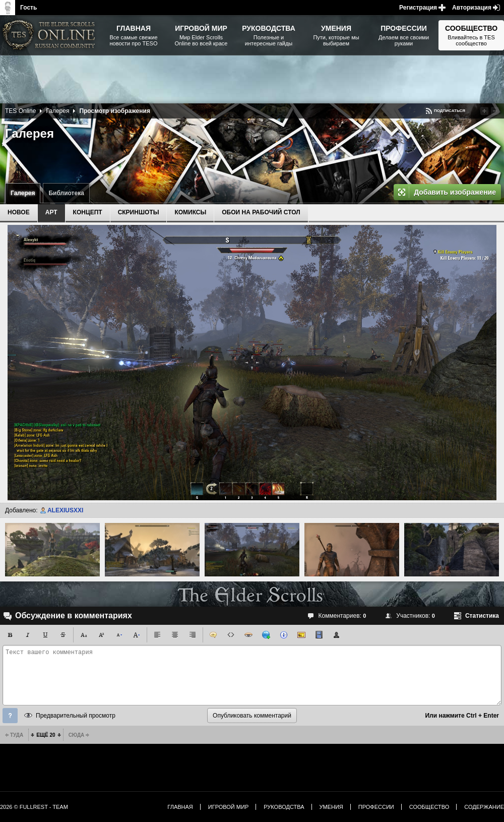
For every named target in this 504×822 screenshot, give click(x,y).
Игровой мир (228, 807)
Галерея (23, 193)
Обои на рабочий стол (261, 212)
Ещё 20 (46, 735)
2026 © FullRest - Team (34, 807)
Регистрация (418, 8)
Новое (19, 212)
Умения (331, 807)
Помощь (10, 716)
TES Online (20, 111)
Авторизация (472, 8)
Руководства (284, 807)
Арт (51, 212)
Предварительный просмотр (76, 716)
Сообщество (429, 807)
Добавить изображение (455, 192)
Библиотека (66, 193)
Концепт (88, 212)
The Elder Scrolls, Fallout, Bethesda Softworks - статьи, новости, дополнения (50, 35)
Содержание (484, 807)
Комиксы (190, 212)
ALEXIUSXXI (65, 510)
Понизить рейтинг (495, 111)
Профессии (376, 807)
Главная (180, 807)
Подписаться (450, 111)
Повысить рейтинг (484, 111)
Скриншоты (139, 212)
